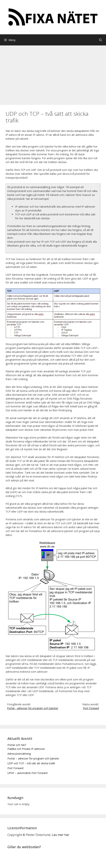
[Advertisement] (53, 73)
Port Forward (91, 708)
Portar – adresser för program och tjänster (33, 758)
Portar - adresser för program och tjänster (33, 708)
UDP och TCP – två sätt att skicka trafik (31, 763)
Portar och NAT (17, 745)
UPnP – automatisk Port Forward (27, 773)
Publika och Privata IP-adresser (26, 749)
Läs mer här (61, 835)
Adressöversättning (19, 754)
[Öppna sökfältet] (101, 40)
